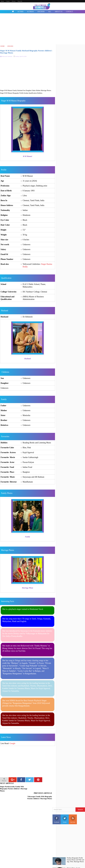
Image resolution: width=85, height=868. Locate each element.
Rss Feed (73, 812)
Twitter (65, 812)
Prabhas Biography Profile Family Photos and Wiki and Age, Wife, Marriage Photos (75, 852)
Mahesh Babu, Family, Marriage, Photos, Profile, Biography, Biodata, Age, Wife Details (75, 863)
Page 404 (20, 1)
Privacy (14, 1)
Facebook (57, 812)
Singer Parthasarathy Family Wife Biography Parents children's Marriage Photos (14, 789)
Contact (8, 1)
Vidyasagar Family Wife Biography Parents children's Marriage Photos (42, 789)
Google (12, 743)
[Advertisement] (42, 29)
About (2, 1)
